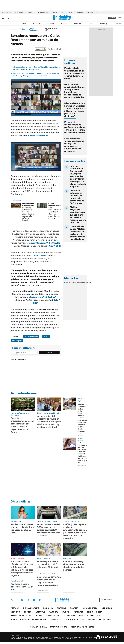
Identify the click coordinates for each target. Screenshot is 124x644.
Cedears (88, 283)
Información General (21, 616)
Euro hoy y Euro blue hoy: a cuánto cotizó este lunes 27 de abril (47, 564)
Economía (37, 23)
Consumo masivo (93, 12)
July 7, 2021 (55, 246)
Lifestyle (40, 612)
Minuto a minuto (18, 558)
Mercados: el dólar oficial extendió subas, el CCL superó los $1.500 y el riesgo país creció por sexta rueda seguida (22, 568)
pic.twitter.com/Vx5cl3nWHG (45, 243)
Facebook (17, 600)
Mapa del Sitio (94, 616)
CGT (63, 12)
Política (64, 23)
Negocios (77, 23)
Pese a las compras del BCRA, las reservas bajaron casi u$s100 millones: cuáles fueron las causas (49, 530)
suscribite (112, 18)
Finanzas (51, 23)
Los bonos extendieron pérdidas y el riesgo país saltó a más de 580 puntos (77, 197)
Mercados (107, 608)
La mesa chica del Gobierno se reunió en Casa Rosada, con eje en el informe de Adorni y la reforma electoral (49, 422)
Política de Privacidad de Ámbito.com (28, 620)
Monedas (67, 283)
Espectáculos (53, 616)
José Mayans (40, 256)
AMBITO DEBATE (82, 627)
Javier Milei (80, 12)
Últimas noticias (31, 608)
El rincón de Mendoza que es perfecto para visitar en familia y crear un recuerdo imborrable (75, 127)
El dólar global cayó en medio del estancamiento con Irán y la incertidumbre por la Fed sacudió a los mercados (75, 531)
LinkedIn (28, 600)
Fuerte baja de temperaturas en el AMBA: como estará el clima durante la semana (74, 73)
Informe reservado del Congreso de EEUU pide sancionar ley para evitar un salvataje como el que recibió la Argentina (78, 176)
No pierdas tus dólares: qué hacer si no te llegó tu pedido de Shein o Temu (22, 529)
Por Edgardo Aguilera (81, 435)
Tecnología (69, 616)
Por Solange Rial (42, 590)
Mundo (66, 612)
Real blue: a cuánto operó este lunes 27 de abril (22, 587)
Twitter (12, 600)
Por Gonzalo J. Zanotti (82, 466)
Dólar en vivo (19, 12)
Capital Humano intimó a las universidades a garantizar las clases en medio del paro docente (55, 211)
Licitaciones (105, 620)
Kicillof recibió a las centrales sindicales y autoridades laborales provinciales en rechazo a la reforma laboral (28, 212)
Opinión (91, 23)
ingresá (119, 18)
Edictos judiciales (75, 620)
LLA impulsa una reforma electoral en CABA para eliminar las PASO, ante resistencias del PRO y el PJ (82, 453)
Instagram (22, 600)
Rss (81, 616)
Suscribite (49, 353)
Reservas (30, 12)
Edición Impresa (95, 612)
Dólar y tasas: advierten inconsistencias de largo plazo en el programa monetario (49, 581)
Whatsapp (40, 600)
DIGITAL (38, 627)
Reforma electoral (43, 12)
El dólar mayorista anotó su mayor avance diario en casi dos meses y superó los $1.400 (78, 215)
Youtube (34, 600)
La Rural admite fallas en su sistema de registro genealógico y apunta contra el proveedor (74, 145)
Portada (15, 608)
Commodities (80, 283)
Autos (39, 616)
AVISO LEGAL (56, 620)
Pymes (55, 12)
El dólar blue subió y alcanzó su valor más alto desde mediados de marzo (74, 566)
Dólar (24, 23)
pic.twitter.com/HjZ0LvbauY (41, 297)
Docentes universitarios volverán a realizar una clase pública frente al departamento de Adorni (22, 425)
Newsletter (119, 23)
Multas (92, 620)
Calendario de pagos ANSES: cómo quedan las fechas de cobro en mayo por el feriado (77, 233)
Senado (46, 336)
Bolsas (73, 283)
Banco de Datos (90, 608)
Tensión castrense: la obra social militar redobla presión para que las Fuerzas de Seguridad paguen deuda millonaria (82, 418)
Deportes (78, 612)
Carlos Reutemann (34, 29)
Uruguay (104, 23)
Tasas (70, 12)
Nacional (54, 612)
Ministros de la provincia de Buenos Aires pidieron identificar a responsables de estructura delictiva (36, 68)
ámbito (13, 29)
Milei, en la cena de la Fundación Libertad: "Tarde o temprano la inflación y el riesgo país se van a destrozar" (36, 75)
